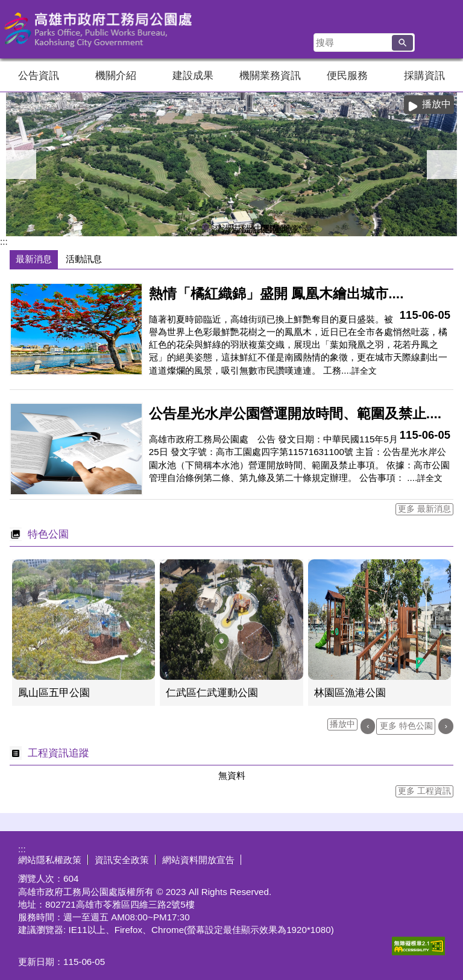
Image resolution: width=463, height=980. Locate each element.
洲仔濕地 (247, 227)
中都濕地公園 (257, 227)
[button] (402, 43)
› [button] (442, 165)
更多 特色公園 (406, 726)
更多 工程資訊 (424, 791)
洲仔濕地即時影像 (226, 227)
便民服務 (347, 76)
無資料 (232, 775)
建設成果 (193, 76)
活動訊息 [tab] (84, 259)
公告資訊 (39, 76)
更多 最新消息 (424, 509)
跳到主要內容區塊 (6, 6)
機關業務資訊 (270, 76)
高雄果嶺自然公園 (206, 227)
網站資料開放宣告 (198, 860)
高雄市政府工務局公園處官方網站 (102, 29)
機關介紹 (116, 76)
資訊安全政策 (122, 860)
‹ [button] (21, 165)
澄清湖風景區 (216, 227)
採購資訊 (424, 76)
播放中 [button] (436, 104)
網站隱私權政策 (50, 860)
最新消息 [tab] (34, 259)
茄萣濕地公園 (237, 227)
